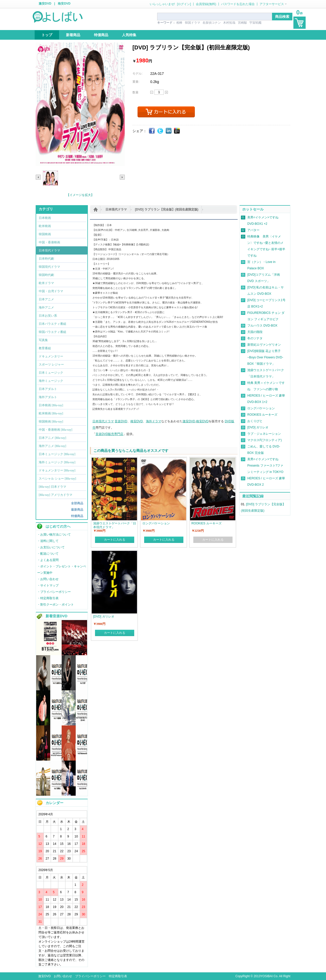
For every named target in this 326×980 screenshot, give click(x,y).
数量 (135, 92)
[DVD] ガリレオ (258, 427)
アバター (253, 230)
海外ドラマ (154, 421)
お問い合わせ (63, 976)
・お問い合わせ (48, 579)
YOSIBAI (267, 976)
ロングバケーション (261, 408)
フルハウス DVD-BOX (262, 326)
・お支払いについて (51, 547)
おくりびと (255, 421)
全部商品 (77, 503)
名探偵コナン (212, 23)
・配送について (48, 554)
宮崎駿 (242, 23)
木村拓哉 (229, 23)
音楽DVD (121, 421)
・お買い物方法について (54, 535)
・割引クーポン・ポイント (56, 605)
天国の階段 (255, 332)
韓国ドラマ (193, 23)
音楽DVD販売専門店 (109, 434)
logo (58, 17)
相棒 (179, 23)
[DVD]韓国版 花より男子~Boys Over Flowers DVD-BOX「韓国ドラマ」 (265, 357)
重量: (136, 82)
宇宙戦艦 (255, 23)
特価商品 (77, 516)
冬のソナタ (255, 338)
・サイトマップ (48, 585)
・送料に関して (48, 541)
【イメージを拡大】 (80, 195)
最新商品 (77, 510)
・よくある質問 (48, 560)
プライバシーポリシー (90, 976)
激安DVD (45, 4)
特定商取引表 (118, 976)
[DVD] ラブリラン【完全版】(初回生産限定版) (167, 209)
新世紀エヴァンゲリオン (264, 345)
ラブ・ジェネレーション (264, 434)
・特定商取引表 (48, 598)
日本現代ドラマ (116, 209)
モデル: (137, 74)
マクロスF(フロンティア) (264, 440)
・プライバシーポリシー (54, 592)
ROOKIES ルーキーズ (262, 415)
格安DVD (64, 4)
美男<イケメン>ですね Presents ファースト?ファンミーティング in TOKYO (265, 466)
